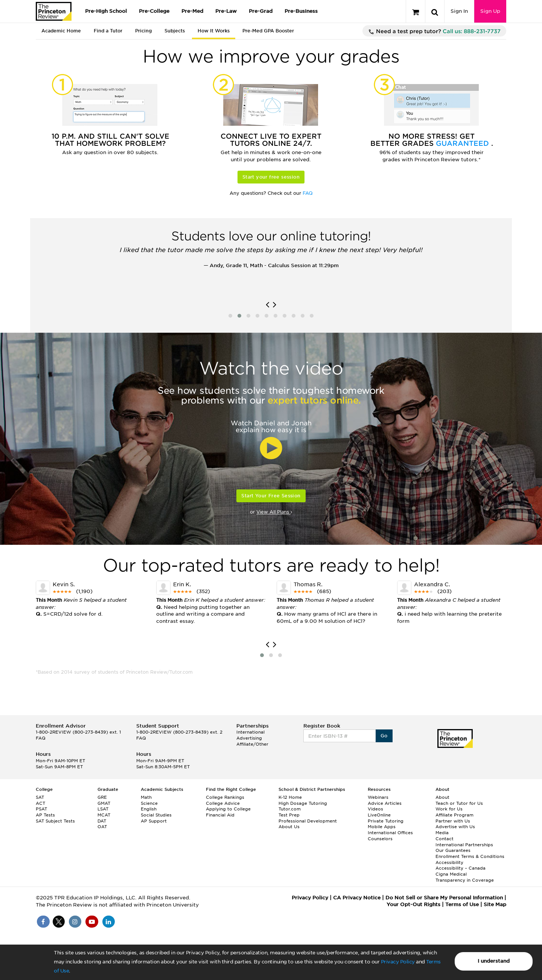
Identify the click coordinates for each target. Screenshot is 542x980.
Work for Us (449, 809)
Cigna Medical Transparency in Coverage (465, 877)
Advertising (249, 738)
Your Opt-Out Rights (413, 904)
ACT (40, 803)
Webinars (378, 797)
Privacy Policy (398, 962)
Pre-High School (106, 11)
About (442, 797)
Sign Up (490, 11)
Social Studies (156, 815)
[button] (230, 316)
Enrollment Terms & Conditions (470, 856)
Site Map (495, 904)
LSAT (103, 809)
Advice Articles (385, 803)
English (149, 809)
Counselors (380, 839)
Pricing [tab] (143, 31)
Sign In (459, 11)
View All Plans (274, 512)
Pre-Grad (261, 11)
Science (149, 803)
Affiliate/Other (252, 744)
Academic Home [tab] (61, 31)
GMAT (104, 803)
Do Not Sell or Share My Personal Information (444, 898)
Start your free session (271, 177)
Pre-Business (301, 11)
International (250, 732)
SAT (40, 797)
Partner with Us (453, 821)
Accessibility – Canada (461, 868)
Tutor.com (290, 809)
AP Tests (45, 815)
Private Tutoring (386, 821)
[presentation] (267, 305)
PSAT (41, 809)
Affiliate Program (454, 815)
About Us (289, 827)
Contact (445, 839)
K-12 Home (290, 797)
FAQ (308, 193)
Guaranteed (464, 143)
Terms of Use (462, 904)
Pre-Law (226, 11)
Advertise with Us (455, 827)
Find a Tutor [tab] (108, 31)
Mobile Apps (382, 827)
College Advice (223, 803)
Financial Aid (220, 815)
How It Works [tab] (214, 31)
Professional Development (308, 821)
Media (442, 833)
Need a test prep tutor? (434, 32)
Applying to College (228, 809)
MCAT (104, 815)
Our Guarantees (453, 850)
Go (384, 736)
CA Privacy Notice (357, 898)
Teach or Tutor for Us (459, 803)
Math (146, 797)
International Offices (390, 833)
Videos (375, 809)
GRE (102, 797)
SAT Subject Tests (55, 821)
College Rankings (225, 797)
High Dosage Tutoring (303, 803)
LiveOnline (379, 815)
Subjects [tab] (175, 31)
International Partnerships (464, 845)
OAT (102, 827)
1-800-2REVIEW (78, 732)
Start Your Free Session (271, 496)
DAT (102, 821)
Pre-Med (192, 11)
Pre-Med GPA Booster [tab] (268, 31)
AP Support (154, 821)
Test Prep (289, 815)
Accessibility (449, 862)
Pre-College (154, 11)
